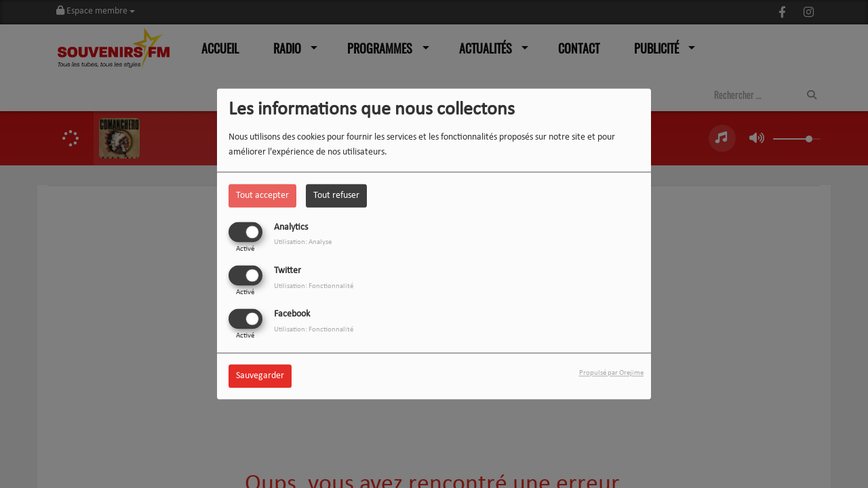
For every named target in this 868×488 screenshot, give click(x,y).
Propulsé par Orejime (611, 374)
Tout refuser (336, 196)
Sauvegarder (260, 377)
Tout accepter (262, 196)
